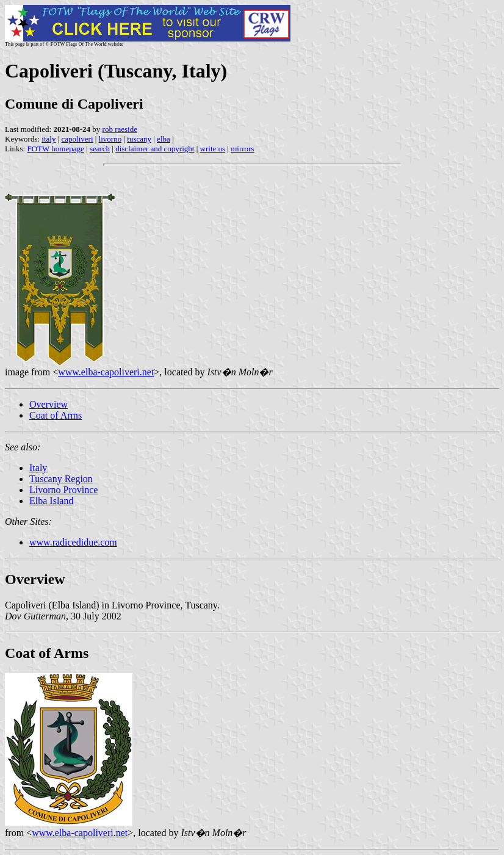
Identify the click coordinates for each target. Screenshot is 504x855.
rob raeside (120, 129)
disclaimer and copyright (155, 149)
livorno (110, 139)
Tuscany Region (61, 479)
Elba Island (51, 501)
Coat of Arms (56, 415)
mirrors (242, 149)
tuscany (139, 139)
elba (164, 139)
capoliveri (77, 139)
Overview (49, 404)
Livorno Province (63, 490)
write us (213, 149)
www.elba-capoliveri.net (106, 372)
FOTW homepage (55, 149)
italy (49, 139)
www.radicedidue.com (73, 542)
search (100, 149)
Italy (38, 468)
